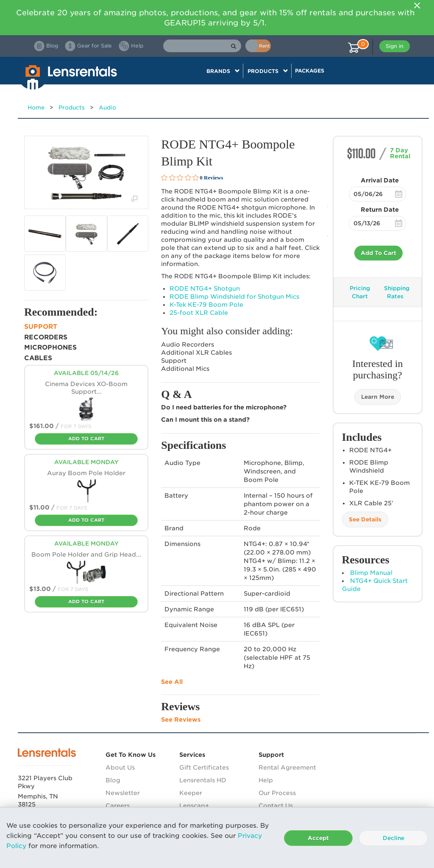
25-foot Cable (199, 313)
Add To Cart (378, 253)
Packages (310, 71)
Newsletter (123, 793)
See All (172, 682)
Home (36, 108)
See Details (365, 519)
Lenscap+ (194, 806)
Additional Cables (196, 353)
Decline (394, 838)
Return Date (380, 210)
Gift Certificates (204, 767)
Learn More (378, 397)
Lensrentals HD (203, 780)
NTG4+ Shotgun (205, 288)
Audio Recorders (188, 344)
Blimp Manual (371, 573)
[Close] (417, 6)
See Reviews (181, 720)
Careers (118, 806)
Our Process (277, 793)
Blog (113, 780)
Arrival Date (380, 180)
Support (174, 361)
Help (266, 780)
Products (72, 108)
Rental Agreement (287, 767)
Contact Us (276, 806)
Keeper (191, 793)
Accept (318, 838)
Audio (107, 108)
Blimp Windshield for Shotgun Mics (234, 297)
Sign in (395, 46)
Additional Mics (185, 369)
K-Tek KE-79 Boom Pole (206, 305)
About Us (120, 767)
